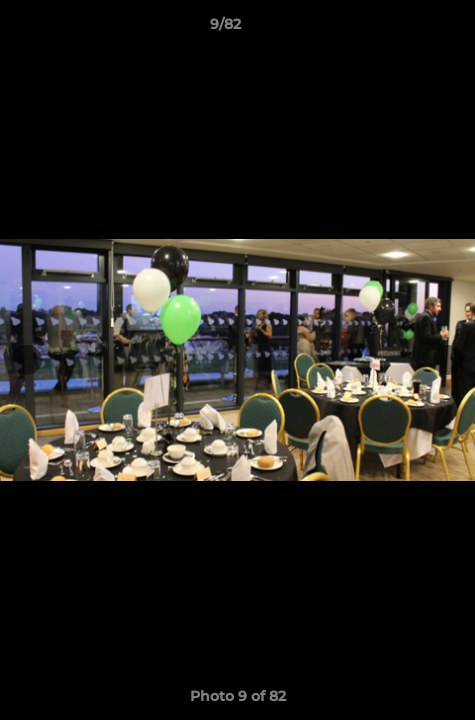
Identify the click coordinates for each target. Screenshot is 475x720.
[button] (403, 29)
